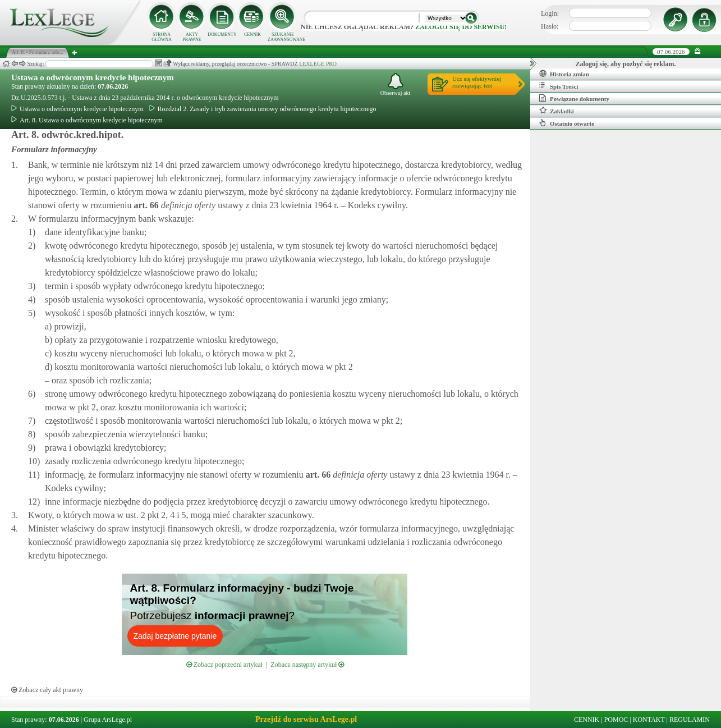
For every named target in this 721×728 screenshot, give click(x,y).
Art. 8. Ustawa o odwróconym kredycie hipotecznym (87, 120)
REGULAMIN (690, 720)
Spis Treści (559, 86)
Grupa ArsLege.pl (108, 720)
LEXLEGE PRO (318, 64)
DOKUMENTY (222, 35)
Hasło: (550, 26)
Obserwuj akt (396, 84)
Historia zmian (564, 74)
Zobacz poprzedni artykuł (224, 665)
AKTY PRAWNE (192, 37)
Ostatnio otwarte (567, 123)
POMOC (616, 720)
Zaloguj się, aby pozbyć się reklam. (626, 64)
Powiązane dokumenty (574, 98)
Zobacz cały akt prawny (47, 690)
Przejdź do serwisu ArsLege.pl (306, 719)
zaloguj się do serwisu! (461, 27)
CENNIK (252, 35)
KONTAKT (649, 720)
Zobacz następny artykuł (307, 665)
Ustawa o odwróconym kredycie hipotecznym (93, 77)
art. (145, 205)
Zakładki (557, 111)
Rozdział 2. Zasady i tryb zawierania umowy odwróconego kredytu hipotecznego (263, 109)
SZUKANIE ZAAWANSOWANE (283, 37)
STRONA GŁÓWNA (162, 37)
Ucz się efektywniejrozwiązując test (477, 82)
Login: (550, 13)
